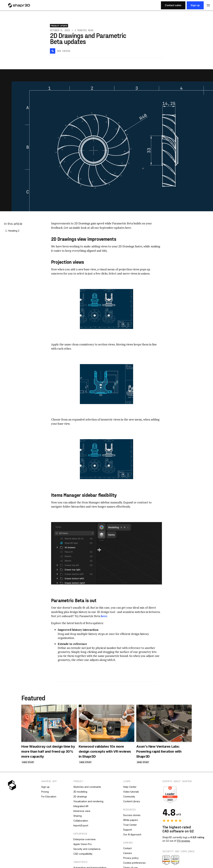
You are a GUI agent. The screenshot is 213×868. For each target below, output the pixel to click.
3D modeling (80, 792)
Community (129, 796)
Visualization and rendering (88, 801)
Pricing (45, 792)
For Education (49, 796)
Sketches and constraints (87, 787)
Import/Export (81, 825)
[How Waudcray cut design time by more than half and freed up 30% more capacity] (49, 723)
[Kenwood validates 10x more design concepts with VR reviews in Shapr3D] (106, 723)
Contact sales (173, 5)
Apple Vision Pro (83, 844)
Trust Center (130, 825)
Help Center (130, 787)
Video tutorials (131, 792)
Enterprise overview (84, 839)
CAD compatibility (83, 854)
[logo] (23, 5)
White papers (131, 820)
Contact (127, 848)
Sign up (195, 5)
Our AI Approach (132, 834)
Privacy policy (131, 858)
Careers (128, 853)
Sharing (78, 816)
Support (128, 830)
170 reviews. (184, 841)
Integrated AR (81, 806)
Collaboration (81, 821)
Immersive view (82, 811)
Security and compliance (87, 849)
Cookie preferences (134, 863)
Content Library (132, 801)
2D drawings (80, 796)
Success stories (132, 815)
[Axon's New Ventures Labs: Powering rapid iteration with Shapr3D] (164, 723)
